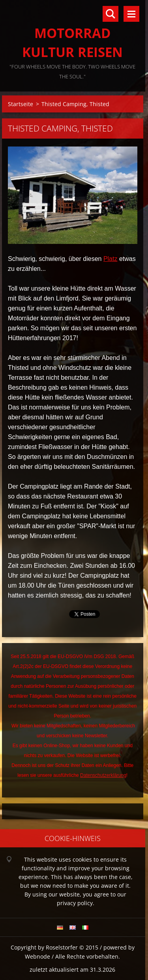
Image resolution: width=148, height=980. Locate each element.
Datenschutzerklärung (103, 775)
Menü (131, 14)
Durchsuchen (111, 14)
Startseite (21, 104)
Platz (111, 259)
